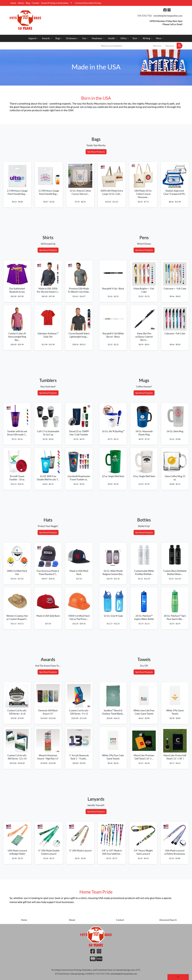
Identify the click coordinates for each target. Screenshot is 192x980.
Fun (85, 38)
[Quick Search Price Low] (158, 46)
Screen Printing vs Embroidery (55, 3)
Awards (47, 38)
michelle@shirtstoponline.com (168, 16)
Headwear (98, 38)
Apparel (33, 38)
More (160, 38)
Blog (28, 3)
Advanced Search (168, 920)
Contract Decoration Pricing (88, 3)
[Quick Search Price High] (170, 46)
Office (125, 38)
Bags (59, 38)
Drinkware (72, 38)
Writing (148, 38)
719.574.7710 (144, 16)
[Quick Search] (125, 46)
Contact (35, 3)
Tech (136, 38)
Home (13, 3)
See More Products (96, 152)
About (21, 3)
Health (112, 38)
